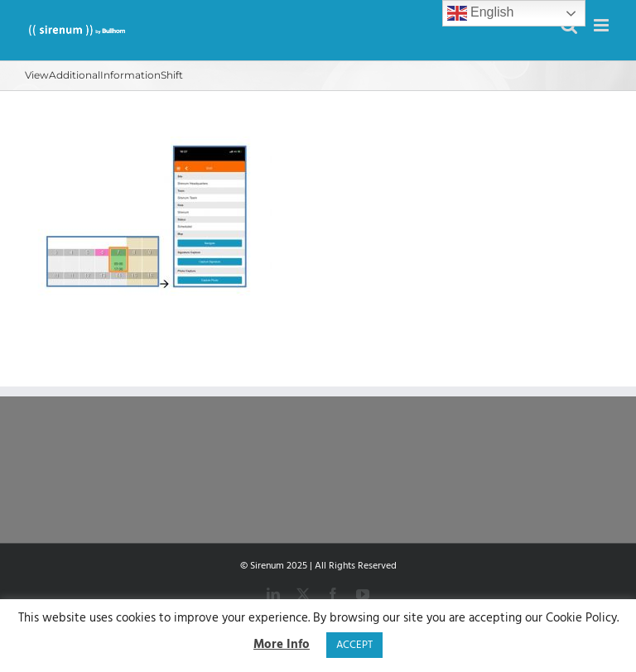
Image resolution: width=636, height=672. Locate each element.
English (481, 13)
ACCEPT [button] (354, 645)
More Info (282, 645)
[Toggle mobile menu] (602, 25)
